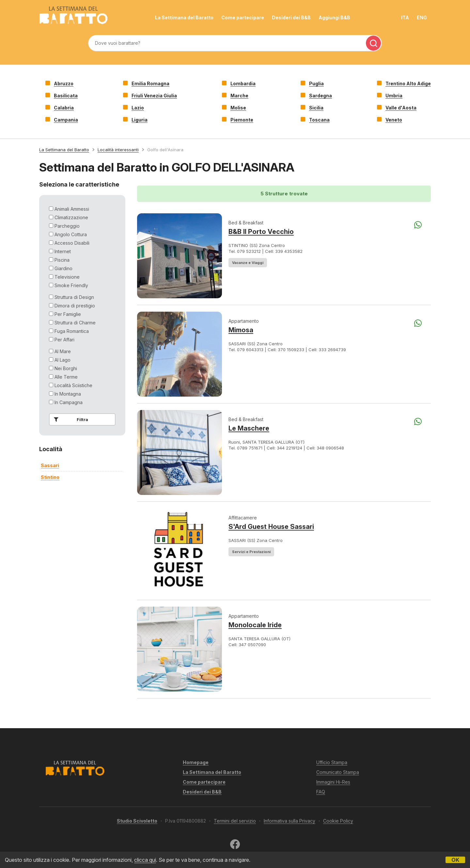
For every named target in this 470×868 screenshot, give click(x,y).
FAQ (321, 792)
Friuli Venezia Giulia (154, 96)
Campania (66, 120)
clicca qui (145, 860)
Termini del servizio (235, 821)
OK (455, 860)
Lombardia (243, 83)
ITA (405, 17)
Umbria (394, 96)
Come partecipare (243, 17)
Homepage (196, 762)
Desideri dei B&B (291, 17)
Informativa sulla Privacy (290, 821)
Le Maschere (249, 428)
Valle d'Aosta (401, 108)
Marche (239, 96)
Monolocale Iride (255, 625)
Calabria (64, 108)
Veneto (394, 120)
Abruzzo (64, 83)
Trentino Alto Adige (408, 83)
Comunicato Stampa (338, 772)
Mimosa (241, 330)
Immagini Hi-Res (333, 782)
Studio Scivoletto (137, 821)
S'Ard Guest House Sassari (271, 527)
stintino (50, 477)
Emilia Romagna (150, 83)
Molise (238, 108)
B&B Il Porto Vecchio (261, 232)
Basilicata (66, 96)
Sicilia (316, 108)
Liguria (140, 120)
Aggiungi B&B (334, 17)
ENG (422, 17)
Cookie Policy (338, 821)
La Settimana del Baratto (184, 17)
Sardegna (321, 96)
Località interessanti (118, 150)
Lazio (138, 108)
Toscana (319, 120)
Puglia (316, 83)
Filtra (70, 419)
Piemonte (242, 120)
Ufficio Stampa (332, 762)
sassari (50, 465)
